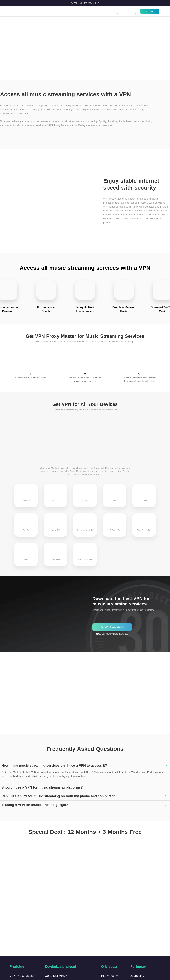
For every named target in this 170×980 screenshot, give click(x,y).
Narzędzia (107, 11)
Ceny (70, 11)
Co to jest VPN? (36, 13)
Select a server (130, 377)
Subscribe (20, 377)
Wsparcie (92, 11)
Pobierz (58, 11)
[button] (85, 765)
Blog (80, 11)
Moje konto (126, 11)
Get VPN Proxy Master (112, 626)
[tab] (85, 765)
